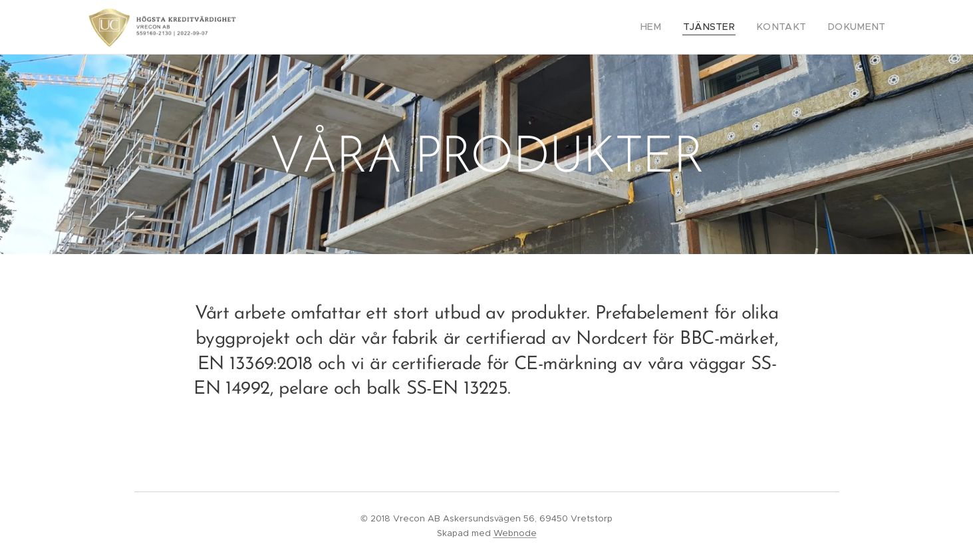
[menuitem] (673, 27)
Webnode (515, 533)
